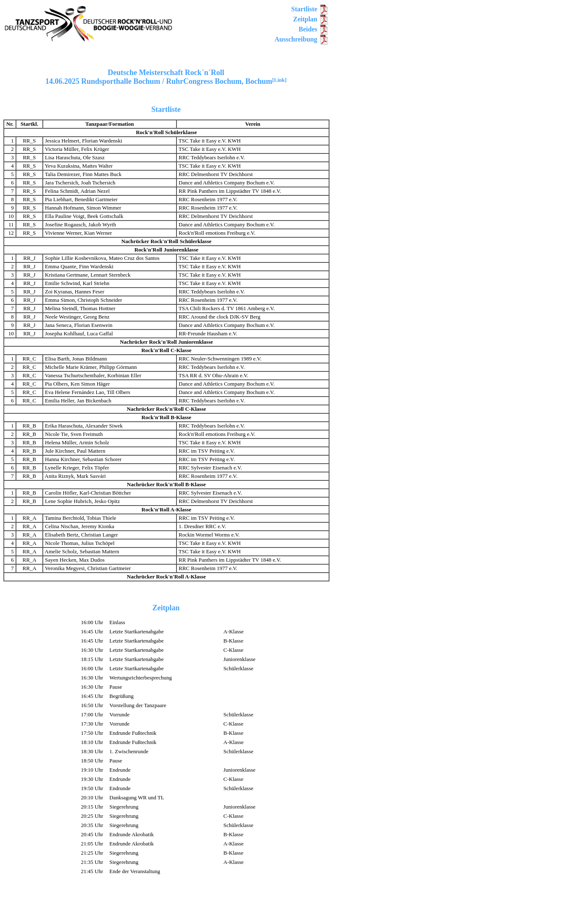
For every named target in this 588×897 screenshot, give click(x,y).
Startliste (310, 9)
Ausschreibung (302, 39)
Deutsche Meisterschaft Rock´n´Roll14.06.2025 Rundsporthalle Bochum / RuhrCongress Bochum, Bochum (166, 77)
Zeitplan (311, 19)
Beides (314, 29)
